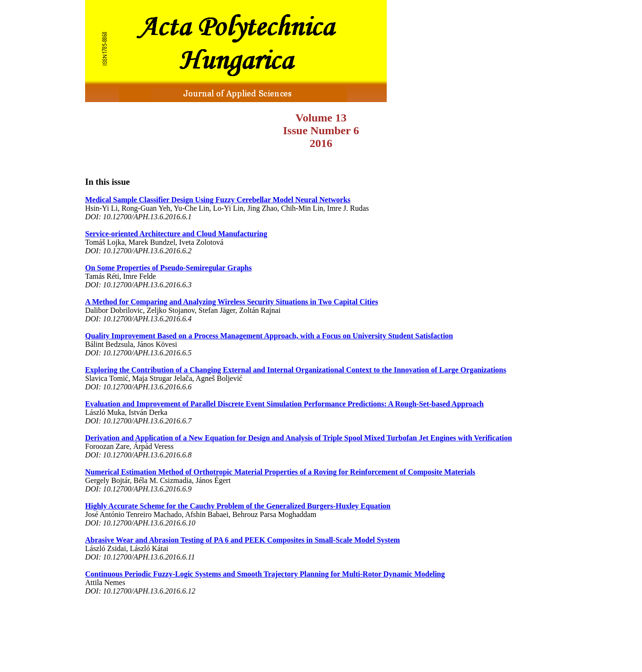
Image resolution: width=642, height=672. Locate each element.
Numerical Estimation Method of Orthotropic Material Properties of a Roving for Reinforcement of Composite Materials (280, 472)
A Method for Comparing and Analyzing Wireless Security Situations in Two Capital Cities (232, 302)
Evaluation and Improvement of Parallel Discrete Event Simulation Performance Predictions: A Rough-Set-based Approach (284, 404)
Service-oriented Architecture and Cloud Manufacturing (176, 234)
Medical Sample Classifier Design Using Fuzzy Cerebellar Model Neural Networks (218, 200)
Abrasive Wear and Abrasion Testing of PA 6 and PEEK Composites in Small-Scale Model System (243, 540)
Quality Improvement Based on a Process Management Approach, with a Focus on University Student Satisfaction (269, 336)
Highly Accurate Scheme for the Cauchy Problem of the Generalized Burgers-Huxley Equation (238, 506)
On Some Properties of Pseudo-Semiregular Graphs (168, 268)
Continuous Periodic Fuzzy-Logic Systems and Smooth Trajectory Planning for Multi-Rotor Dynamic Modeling (265, 574)
